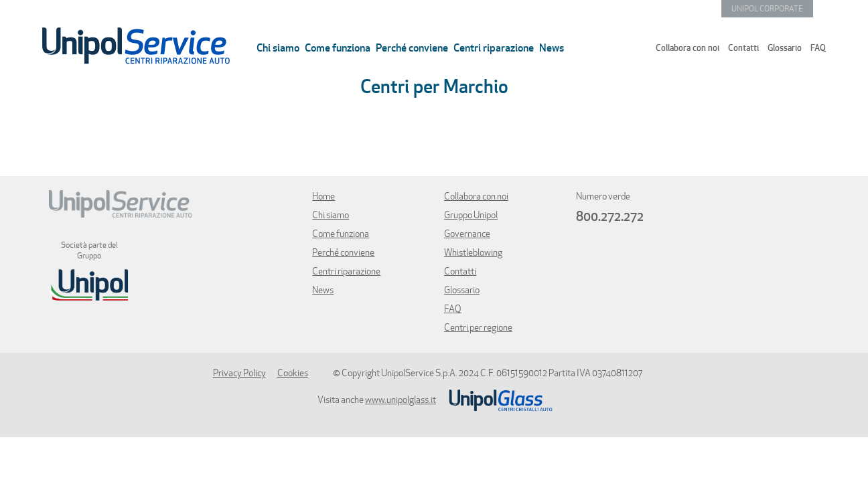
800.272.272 (610, 216)
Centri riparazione (494, 48)
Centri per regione (478, 327)
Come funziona (338, 48)
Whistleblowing (473, 252)
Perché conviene (412, 48)
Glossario (785, 48)
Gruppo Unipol (471, 215)
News (552, 48)
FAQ (818, 48)
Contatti (743, 48)
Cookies (293, 373)
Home (323, 196)
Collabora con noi (688, 48)
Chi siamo (278, 48)
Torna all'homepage (133, 46)
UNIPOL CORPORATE (767, 8)
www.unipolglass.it (401, 400)
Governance (467, 234)
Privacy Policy (239, 373)
